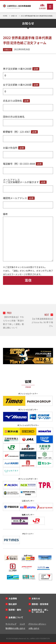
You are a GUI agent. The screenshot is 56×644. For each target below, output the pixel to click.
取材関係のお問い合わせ (15, 628)
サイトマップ (11, 624)
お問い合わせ (34, 628)
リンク (22, 624)
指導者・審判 (15, 610)
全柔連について (16, 617)
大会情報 (13, 598)
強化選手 (13, 604)
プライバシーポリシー (37, 624)
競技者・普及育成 (40, 604)
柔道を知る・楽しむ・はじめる (40, 611)
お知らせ (8, 50)
